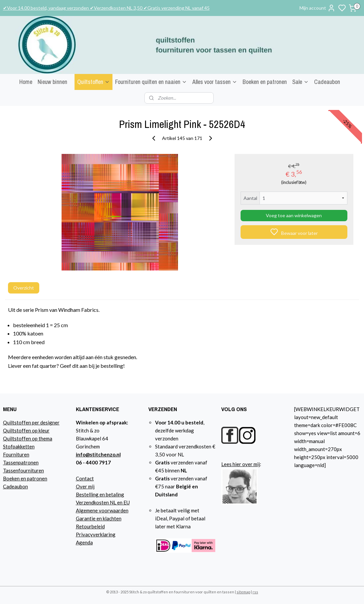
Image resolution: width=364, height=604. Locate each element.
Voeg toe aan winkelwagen (294, 215)
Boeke (10, 478)
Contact (85, 478)
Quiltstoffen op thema (28, 438)
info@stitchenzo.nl (98, 454)
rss (255, 592)
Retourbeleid (90, 526)
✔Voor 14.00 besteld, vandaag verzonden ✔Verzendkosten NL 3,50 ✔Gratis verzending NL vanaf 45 (106, 8)
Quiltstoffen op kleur (26, 430)
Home (26, 82)
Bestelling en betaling (100, 494)
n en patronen (32, 478)
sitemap (243, 592)
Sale (300, 82)
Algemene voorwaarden (102, 510)
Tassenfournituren (23, 470)
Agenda (84, 542)
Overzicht (24, 288)
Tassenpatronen (21, 462)
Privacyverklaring (96, 534)
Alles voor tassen (215, 82)
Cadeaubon (327, 82)
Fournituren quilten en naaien (151, 82)
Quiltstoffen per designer (31, 422)
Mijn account (317, 8)
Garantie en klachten (99, 518)
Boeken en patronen (265, 82)
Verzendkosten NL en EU (103, 502)
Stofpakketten (19, 446)
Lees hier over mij (241, 464)
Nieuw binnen (52, 82)
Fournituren (16, 454)
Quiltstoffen (93, 82)
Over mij (85, 486)
